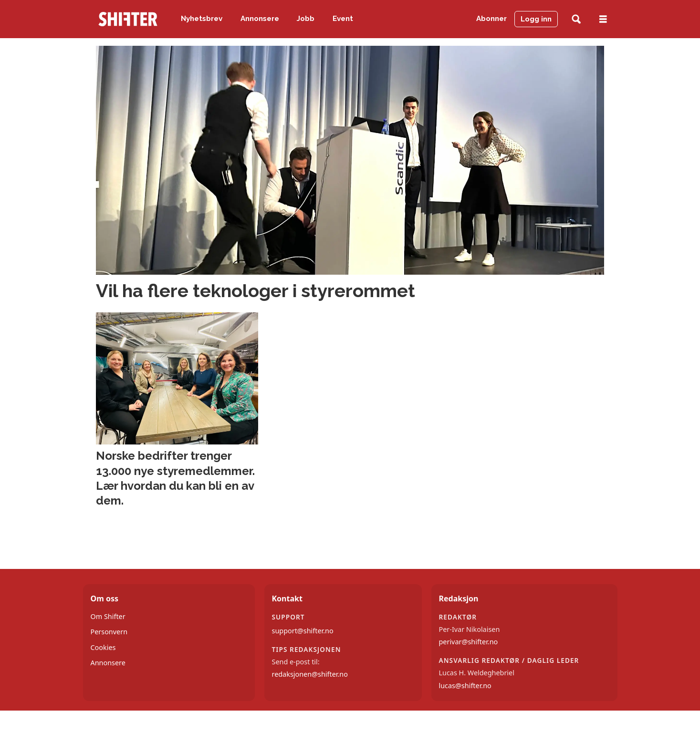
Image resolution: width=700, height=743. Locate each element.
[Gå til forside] (128, 19)
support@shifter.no (303, 631)
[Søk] (576, 19)
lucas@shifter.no (465, 686)
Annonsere (260, 19)
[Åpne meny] (603, 19)
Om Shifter (108, 616)
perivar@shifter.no (469, 642)
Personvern (109, 632)
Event (343, 19)
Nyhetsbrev (202, 19)
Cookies (103, 647)
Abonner (491, 19)
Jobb (306, 19)
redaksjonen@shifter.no (310, 674)
